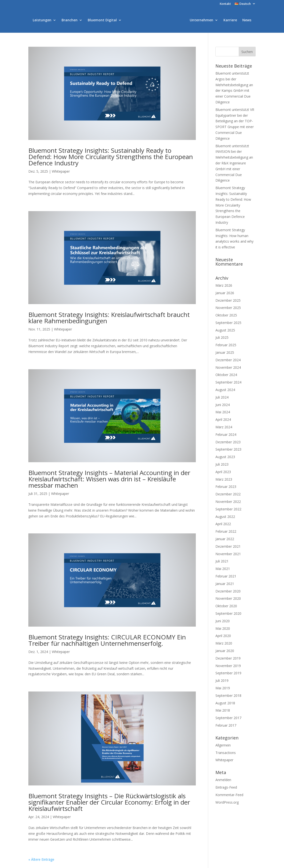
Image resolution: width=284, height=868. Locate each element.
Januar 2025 (225, 352)
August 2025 (225, 330)
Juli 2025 (222, 337)
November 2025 (228, 308)
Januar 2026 (225, 293)
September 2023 (228, 449)
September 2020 (228, 613)
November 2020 (228, 598)
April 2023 (223, 472)
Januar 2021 (225, 584)
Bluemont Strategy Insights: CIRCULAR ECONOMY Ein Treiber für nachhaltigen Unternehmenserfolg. (107, 640)
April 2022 (223, 524)
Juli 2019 (222, 680)
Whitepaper (61, 171)
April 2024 (223, 419)
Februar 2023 (226, 487)
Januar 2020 (225, 651)
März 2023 (224, 479)
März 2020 (224, 643)
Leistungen (42, 20)
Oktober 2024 (226, 375)
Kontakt (225, 4)
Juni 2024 (223, 405)
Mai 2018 (223, 710)
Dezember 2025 (228, 300)
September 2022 (228, 509)
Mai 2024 (223, 412)
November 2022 (228, 502)
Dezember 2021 (228, 546)
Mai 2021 (223, 569)
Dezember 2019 (228, 658)
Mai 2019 (223, 688)
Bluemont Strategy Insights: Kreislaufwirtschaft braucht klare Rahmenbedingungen (109, 318)
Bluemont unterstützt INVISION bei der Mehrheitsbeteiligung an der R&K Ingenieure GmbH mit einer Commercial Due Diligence (234, 163)
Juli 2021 (222, 561)
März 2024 (224, 427)
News (247, 20)
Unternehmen (201, 20)
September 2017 (228, 718)
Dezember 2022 (228, 494)
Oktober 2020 (226, 606)
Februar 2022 (226, 531)
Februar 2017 (226, 725)
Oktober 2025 (226, 315)
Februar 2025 (226, 345)
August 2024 (225, 390)
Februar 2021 (226, 576)
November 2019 (228, 666)
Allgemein (223, 745)
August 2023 (225, 457)
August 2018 (225, 703)
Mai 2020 (223, 628)
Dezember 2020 (228, 591)
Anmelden (223, 780)
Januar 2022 (225, 539)
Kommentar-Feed (229, 795)
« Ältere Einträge (41, 859)
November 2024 (228, 367)
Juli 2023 (222, 464)
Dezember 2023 (228, 442)
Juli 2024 (222, 397)
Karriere (230, 20)
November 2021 (228, 554)
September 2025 (228, 323)
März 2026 (224, 285)
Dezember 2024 (228, 360)
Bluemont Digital (102, 20)
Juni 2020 (223, 621)
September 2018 (228, 695)
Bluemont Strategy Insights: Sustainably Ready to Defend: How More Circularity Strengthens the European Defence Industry (111, 157)
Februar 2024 (226, 434)
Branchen (70, 20)
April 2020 (223, 636)
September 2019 (228, 673)
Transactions (226, 753)
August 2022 (225, 517)
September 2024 (228, 382)
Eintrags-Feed (226, 787)
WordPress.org (227, 802)
